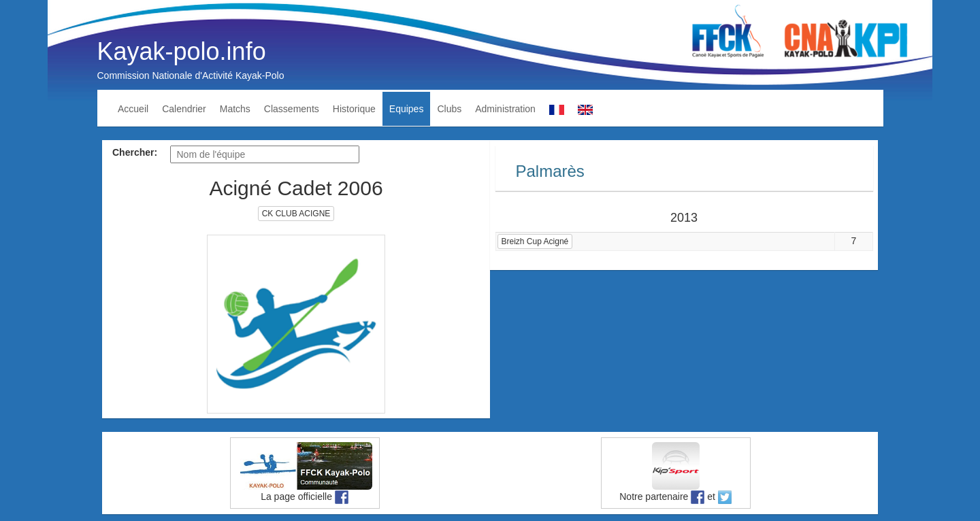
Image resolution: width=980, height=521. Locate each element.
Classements (292, 109)
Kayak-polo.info (182, 51)
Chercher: (135, 152)
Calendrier (184, 109)
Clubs (449, 109)
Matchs (235, 109)
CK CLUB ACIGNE (296, 214)
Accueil (133, 109)
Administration (505, 109)
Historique (354, 109)
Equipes (407, 109)
